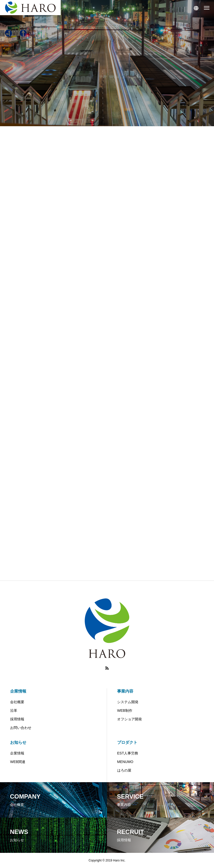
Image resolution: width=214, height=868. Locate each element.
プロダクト (127, 742)
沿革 (14, 711)
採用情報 (17, 719)
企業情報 (18, 691)
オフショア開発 (130, 719)
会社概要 (17, 702)
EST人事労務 (128, 753)
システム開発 (128, 702)
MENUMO (125, 762)
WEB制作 (125, 711)
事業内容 (125, 691)
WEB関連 (18, 762)
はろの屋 (124, 770)
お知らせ (18, 742)
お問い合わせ (21, 728)
